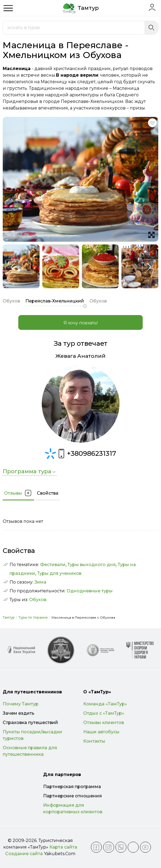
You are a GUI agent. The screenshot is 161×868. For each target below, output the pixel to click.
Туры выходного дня (92, 565)
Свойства (48, 493)
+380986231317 (86, 454)
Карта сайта (63, 847)
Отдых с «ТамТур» (104, 713)
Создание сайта (24, 854)
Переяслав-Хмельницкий (55, 301)
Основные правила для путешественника (30, 751)
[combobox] (74, 28)
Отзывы (18, 493)
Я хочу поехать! (81, 323)
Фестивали (53, 565)
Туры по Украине (33, 617)
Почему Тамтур (21, 704)
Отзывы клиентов (104, 723)
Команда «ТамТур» (105, 704)
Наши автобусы (101, 732)
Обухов (38, 600)
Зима (40, 582)
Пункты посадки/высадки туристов (32, 735)
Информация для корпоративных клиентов (73, 808)
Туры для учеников (59, 573)
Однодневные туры (90, 591)
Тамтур (9, 617)
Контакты (94, 741)
